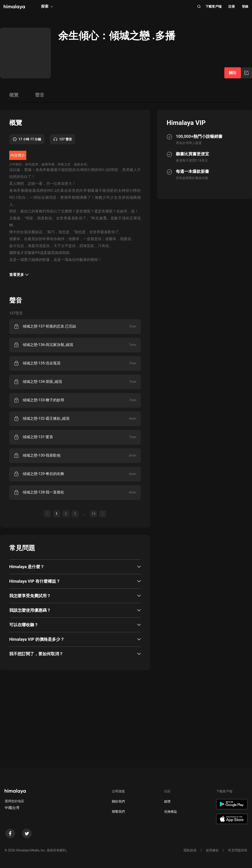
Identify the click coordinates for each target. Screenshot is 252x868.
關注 (233, 73)
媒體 (167, 801)
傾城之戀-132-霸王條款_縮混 (46, 418)
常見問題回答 (238, 850)
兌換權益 (171, 812)
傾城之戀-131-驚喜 (38, 437)
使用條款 (212, 850)
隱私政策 (190, 850)
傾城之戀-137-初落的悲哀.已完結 (49, 326)
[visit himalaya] (14, 7)
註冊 (232, 6)
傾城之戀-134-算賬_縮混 (42, 382)
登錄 (245, 6)
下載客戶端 (213, 6)
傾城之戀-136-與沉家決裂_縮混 (48, 345)
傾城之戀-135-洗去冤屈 (42, 363)
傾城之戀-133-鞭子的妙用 (43, 400)
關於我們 (118, 801)
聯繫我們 (118, 812)
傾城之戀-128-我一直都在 (43, 492)
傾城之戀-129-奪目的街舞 (43, 474)
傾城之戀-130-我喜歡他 (42, 455)
